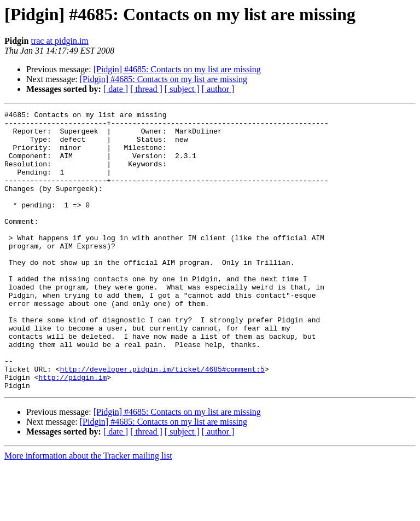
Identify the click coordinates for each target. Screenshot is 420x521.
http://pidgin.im (72, 431)
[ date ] (116, 89)
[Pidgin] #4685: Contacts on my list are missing (177, 69)
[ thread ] (146, 89)
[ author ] (218, 89)
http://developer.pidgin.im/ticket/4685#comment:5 (162, 421)
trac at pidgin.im (59, 41)
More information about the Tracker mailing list (88, 511)
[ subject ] (182, 89)
